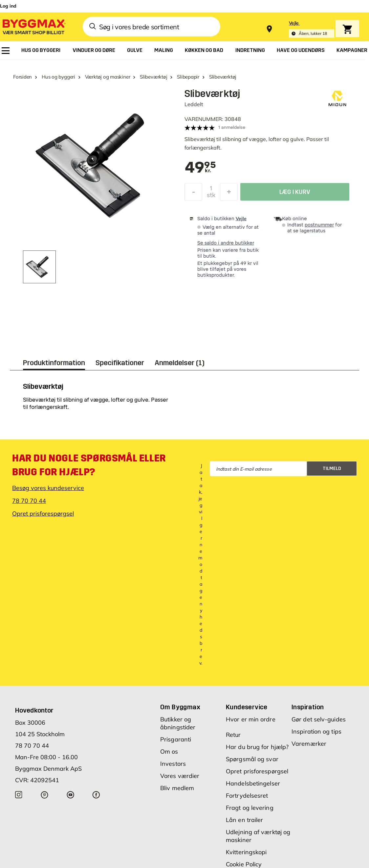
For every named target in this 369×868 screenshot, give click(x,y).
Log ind (8, 6)
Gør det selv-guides (319, 719)
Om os (169, 751)
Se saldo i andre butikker (226, 243)
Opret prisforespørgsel (43, 514)
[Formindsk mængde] (193, 193)
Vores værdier (180, 776)
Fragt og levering (250, 808)
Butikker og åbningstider (178, 723)
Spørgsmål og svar (252, 759)
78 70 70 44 (29, 501)
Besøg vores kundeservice (48, 488)
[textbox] (200, 168)
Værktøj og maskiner (108, 77)
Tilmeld (332, 469)
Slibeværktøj (153, 77)
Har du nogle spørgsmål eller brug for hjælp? (89, 465)
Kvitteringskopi (246, 852)
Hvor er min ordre (251, 719)
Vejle (241, 219)
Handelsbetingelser (253, 783)
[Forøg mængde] (229, 193)
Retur (233, 735)
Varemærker (309, 744)
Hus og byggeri (58, 77)
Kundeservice (247, 707)
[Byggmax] (33, 26)
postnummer (319, 225)
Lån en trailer (244, 820)
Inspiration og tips (316, 731)
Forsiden (22, 77)
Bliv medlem (177, 788)
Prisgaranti (176, 739)
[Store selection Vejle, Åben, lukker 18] (312, 29)
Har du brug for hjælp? (257, 747)
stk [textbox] (211, 196)
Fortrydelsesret (247, 796)
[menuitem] (6, 51)
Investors (173, 764)
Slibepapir (188, 77)
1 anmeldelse (232, 127)
